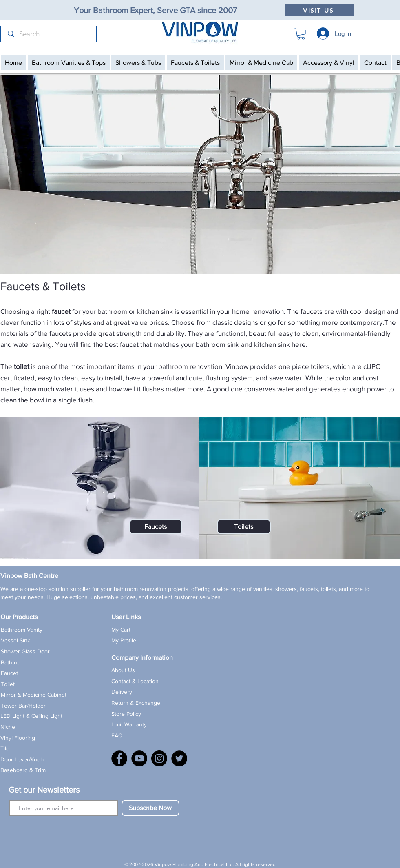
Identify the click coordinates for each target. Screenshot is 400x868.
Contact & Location (135, 681)
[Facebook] (119, 758)
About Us (123, 670)
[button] (301, 34)
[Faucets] (156, 527)
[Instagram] (159, 758)
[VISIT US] (319, 10)
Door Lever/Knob (22, 759)
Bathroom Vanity (22, 630)
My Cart (121, 630)
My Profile (124, 640)
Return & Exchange (136, 703)
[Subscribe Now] (150, 808)
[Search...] (49, 34)
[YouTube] (139, 758)
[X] (179, 758)
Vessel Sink (15, 640)
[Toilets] (244, 527)
